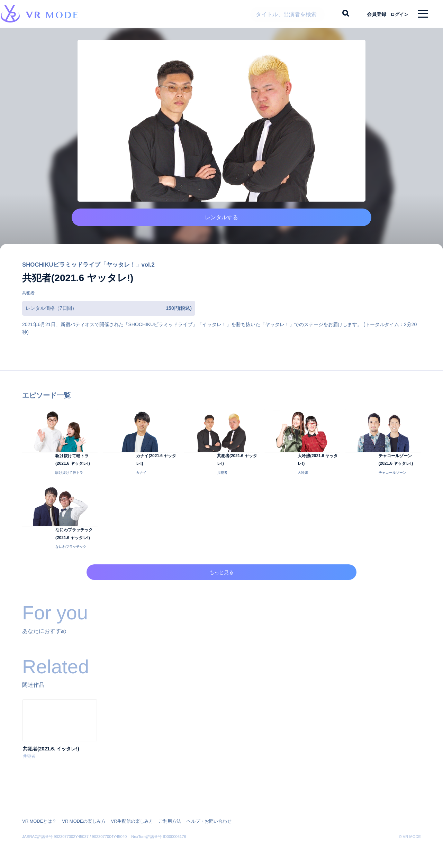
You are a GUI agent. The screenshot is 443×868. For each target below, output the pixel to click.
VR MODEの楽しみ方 (80, 821)
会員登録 (371, 14)
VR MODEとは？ (38, 821)
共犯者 (28, 303)
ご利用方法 (160, 821)
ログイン (396, 14)
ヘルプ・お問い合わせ (197, 821)
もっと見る (222, 592)
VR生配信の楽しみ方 (125, 821)
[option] (60, 754)
